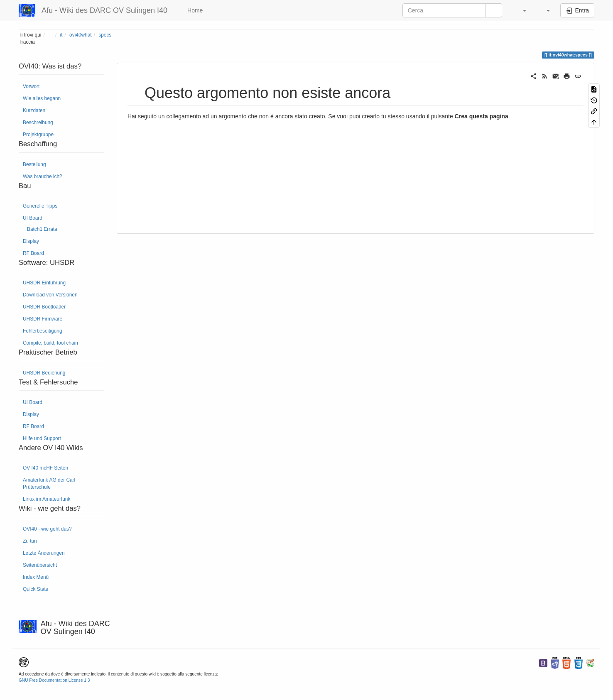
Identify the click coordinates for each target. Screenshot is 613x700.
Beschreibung (38, 122)
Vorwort (31, 86)
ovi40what (81, 35)
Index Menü (36, 577)
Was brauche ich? (43, 176)
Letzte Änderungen (44, 553)
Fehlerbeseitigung (43, 331)
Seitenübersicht (40, 565)
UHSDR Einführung (44, 283)
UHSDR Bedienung (44, 373)
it (61, 35)
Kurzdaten (34, 110)
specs (105, 35)
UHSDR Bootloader (44, 307)
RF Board (33, 253)
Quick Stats (36, 589)
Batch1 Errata (42, 229)
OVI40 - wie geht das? (47, 529)
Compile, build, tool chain (50, 343)
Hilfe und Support (42, 438)
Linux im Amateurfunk (47, 499)
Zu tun (30, 541)
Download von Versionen (50, 295)
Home (194, 10)
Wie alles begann (42, 98)
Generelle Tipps (40, 206)
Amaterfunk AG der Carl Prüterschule (49, 483)
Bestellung (34, 164)
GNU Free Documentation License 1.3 (54, 680)
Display (31, 241)
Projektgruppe (38, 135)
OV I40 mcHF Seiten (45, 468)
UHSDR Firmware (43, 319)
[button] (520, 10)
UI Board (33, 218)
